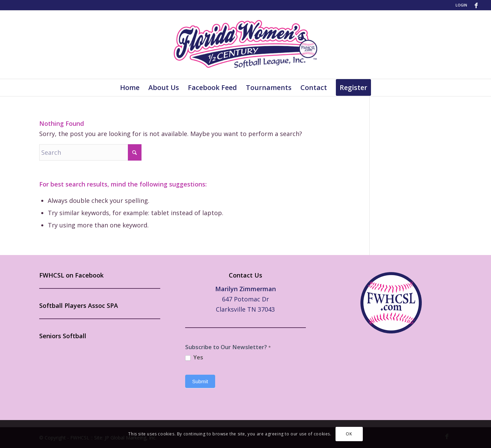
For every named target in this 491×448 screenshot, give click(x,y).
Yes (194, 357)
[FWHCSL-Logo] (245, 45)
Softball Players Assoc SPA (79, 305)
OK (349, 434)
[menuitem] (460, 5)
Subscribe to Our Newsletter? (228, 347)
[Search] (90, 152)
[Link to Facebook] (476, 5)
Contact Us (245, 275)
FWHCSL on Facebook (71, 275)
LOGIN (461, 5)
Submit (200, 381)
